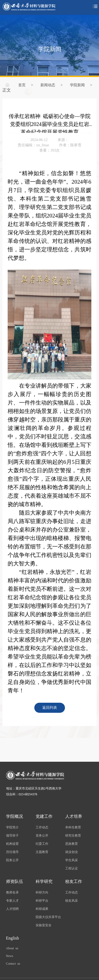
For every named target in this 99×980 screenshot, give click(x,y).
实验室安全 (44, 925)
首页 (22, 85)
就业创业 (72, 852)
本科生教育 (73, 827)
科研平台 (42, 900)
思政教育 (72, 843)
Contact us (13, 963)
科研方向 (42, 892)
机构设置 (12, 843)
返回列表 (50, 707)
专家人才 (12, 900)
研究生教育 (73, 835)
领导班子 (12, 835)
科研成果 (42, 909)
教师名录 (12, 892)
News (10, 956)
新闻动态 (48, 85)
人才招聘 (12, 909)
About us (12, 948)
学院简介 (12, 827)
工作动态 (42, 827)
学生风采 (72, 860)
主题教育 (42, 852)
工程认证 (72, 868)
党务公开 (42, 835)
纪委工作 (42, 843)
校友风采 (72, 900)
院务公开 (12, 860)
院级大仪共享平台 (48, 917)
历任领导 (12, 852)
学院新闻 (77, 85)
